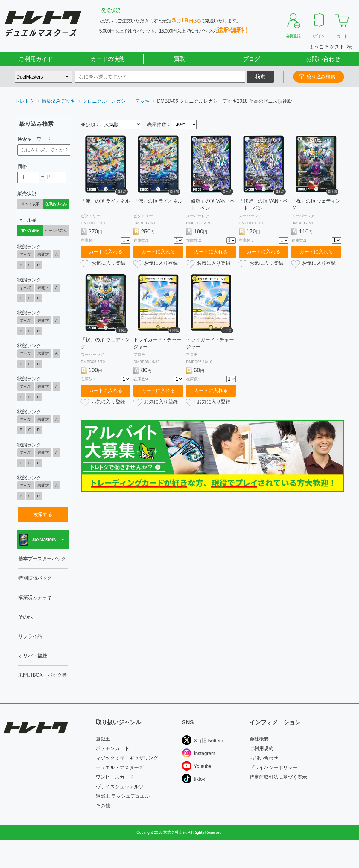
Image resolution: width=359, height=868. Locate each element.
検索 (260, 77)
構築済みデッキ (58, 101)
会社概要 (259, 739)
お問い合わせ (323, 59)
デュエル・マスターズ (120, 767)
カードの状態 (108, 59)
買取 (180, 59)
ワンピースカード (115, 777)
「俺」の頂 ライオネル (105, 201)
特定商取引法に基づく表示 (278, 777)
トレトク (25, 101)
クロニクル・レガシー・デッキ (116, 101)
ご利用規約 (261, 748)
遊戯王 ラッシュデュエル (123, 796)
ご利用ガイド (36, 59)
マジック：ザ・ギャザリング (127, 758)
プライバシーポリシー (273, 767)
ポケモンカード (112, 748)
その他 (103, 806)
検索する (43, 514)
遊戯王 (103, 739)
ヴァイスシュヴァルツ (120, 787)
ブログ (251, 59)
